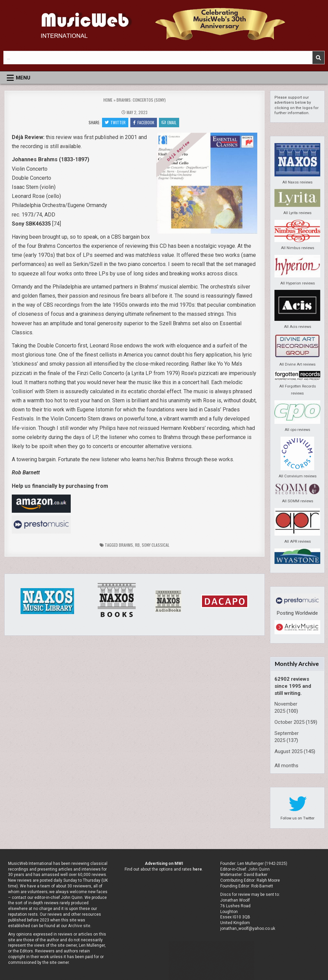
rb (137, 545)
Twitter (115, 122)
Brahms (126, 545)
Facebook (144, 122)
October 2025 (289, 722)
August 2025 (288, 751)
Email (169, 122)
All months (286, 766)
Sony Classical (156, 545)
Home (108, 100)
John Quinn (259, 869)
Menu (23, 78)
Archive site (79, 926)
